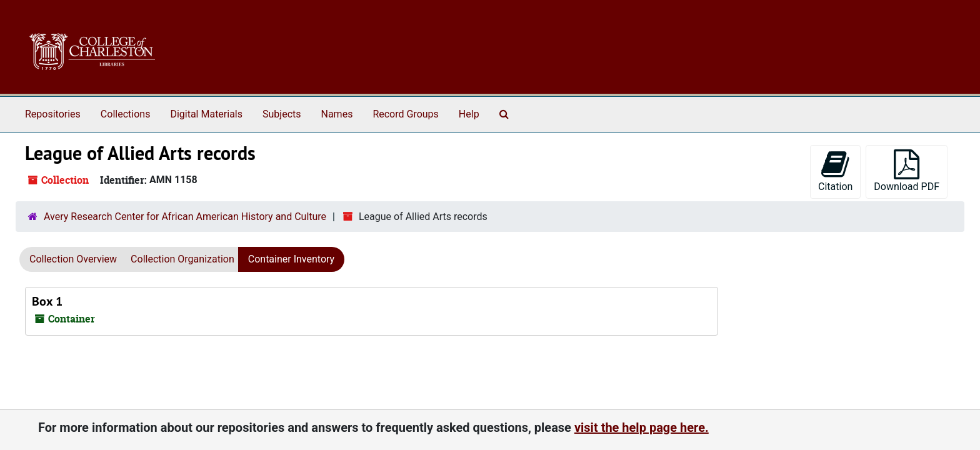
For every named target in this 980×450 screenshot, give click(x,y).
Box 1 (47, 301)
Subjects (282, 114)
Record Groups (405, 114)
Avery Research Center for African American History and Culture (185, 217)
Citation (835, 171)
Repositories (53, 114)
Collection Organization (182, 259)
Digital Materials (206, 114)
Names (337, 114)
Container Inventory (291, 259)
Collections (126, 114)
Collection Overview (73, 259)
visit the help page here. (642, 427)
